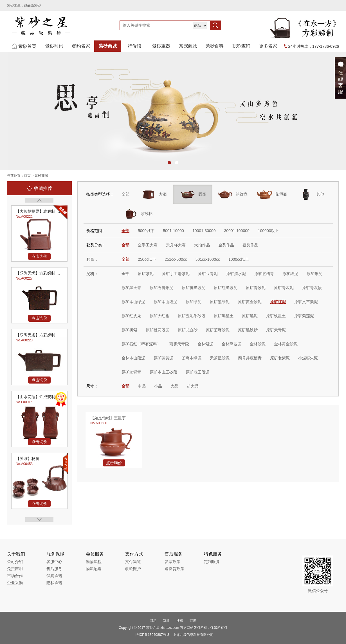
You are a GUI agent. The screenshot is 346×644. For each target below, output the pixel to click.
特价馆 (134, 46)
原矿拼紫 (129, 330)
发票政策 (172, 562)
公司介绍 (15, 562)
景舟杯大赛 (176, 245)
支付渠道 (133, 562)
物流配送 (94, 569)
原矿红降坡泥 (226, 288)
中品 (142, 386)
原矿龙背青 (131, 372)
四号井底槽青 (250, 358)
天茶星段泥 (220, 358)
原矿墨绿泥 (220, 302)
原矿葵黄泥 (163, 358)
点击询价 (39, 256)
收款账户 (133, 569)
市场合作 (15, 576)
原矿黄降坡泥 (194, 288)
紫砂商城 (108, 46)
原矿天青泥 (276, 330)
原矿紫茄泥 (304, 316)
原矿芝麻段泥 (218, 330)
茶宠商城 (188, 46)
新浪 (166, 621)
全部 (125, 194)
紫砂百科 (215, 46)
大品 (174, 386)
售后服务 (54, 569)
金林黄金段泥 (286, 344)
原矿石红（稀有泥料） (141, 344)
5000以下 (146, 231)
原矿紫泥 (146, 274)
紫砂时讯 (54, 46)
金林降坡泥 (232, 344)
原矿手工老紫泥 (176, 274)
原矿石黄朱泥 (161, 288)
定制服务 (212, 562)
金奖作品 (226, 245)
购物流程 (94, 562)
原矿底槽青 (264, 274)
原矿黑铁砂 (248, 330)
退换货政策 (174, 569)
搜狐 (180, 621)
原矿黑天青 (131, 288)
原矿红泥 (278, 302)
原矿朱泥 (314, 274)
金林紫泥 (205, 344)
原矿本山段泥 (165, 302)
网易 (153, 621)
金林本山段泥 (133, 358)
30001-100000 (237, 231)
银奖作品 (250, 245)
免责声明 (15, 569)
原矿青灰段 (312, 288)
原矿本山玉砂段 (163, 372)
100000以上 (269, 231)
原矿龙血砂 (188, 330)
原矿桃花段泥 (158, 330)
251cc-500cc (176, 259)
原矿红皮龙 (131, 316)
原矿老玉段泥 (197, 372)
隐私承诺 (54, 583)
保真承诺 (54, 576)
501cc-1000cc (208, 259)
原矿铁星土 (276, 316)
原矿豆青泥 (208, 274)
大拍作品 (202, 245)
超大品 (193, 386)
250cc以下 (147, 259)
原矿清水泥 (236, 274)
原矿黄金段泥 (250, 302)
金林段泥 (258, 344)
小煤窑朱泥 (308, 358)
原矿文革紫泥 (306, 302)
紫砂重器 (161, 46)
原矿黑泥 (250, 316)
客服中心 (54, 562)
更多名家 (268, 46)
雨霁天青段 (179, 344)
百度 (193, 621)
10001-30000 (204, 231)
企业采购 (15, 583)
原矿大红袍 (159, 316)
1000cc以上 (239, 259)
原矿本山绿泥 (133, 302)
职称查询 (241, 46)
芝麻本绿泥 (192, 358)
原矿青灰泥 (284, 288)
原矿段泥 (290, 274)
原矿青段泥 (256, 288)
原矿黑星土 (224, 316)
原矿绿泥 (194, 302)
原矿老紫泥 (280, 358)
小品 (158, 386)
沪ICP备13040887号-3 (152, 635)
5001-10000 (173, 231)
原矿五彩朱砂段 (192, 316)
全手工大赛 (148, 245)
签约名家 (81, 46)
